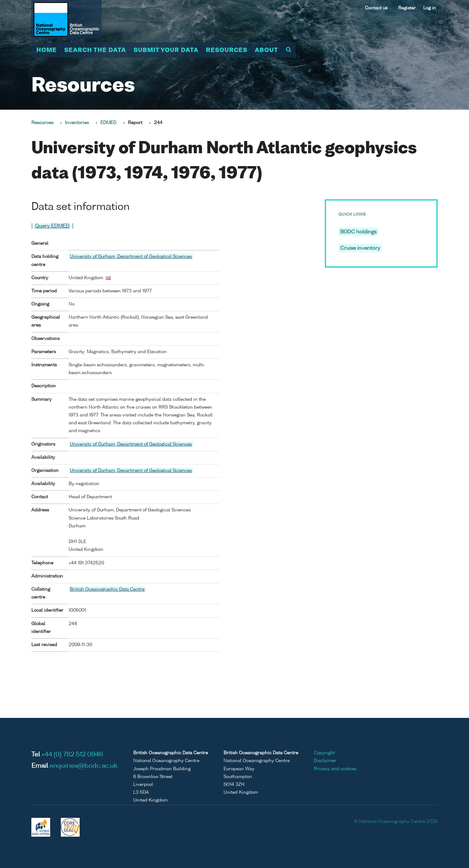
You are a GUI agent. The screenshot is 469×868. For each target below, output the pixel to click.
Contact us (376, 8)
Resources (227, 50)
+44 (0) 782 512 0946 (72, 755)
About (266, 50)
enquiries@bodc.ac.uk (84, 766)
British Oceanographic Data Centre (107, 589)
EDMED (108, 123)
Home (47, 50)
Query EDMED (52, 226)
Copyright (324, 753)
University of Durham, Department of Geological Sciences (131, 257)
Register (407, 8)
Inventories (77, 123)
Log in (430, 8)
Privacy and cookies (335, 769)
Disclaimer (325, 761)
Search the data (95, 50)
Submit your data (166, 50)
